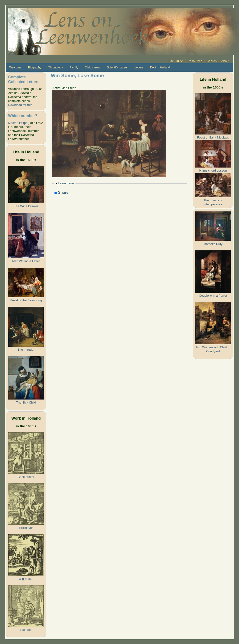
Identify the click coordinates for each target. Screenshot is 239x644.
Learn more (66, 183)
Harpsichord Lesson (213, 170)
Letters (139, 67)
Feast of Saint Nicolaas (213, 137)
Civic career (92, 67)
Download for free (20, 105)
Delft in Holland (160, 67)
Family (74, 67)
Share (61, 193)
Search (212, 61)
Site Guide (176, 61)
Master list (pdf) (19, 123)
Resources (195, 61)
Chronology (55, 67)
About (225, 61)
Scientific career (117, 67)
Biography (35, 67)
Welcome (15, 67)
